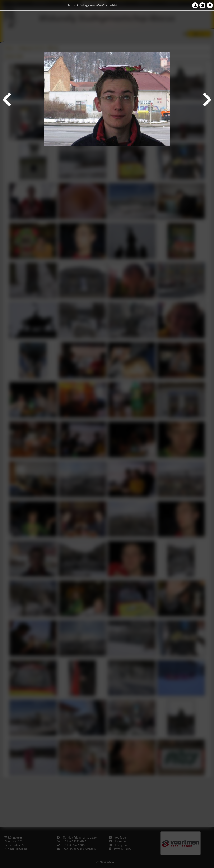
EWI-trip (113, 5)
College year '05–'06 (92, 5)
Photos (71, 5)
